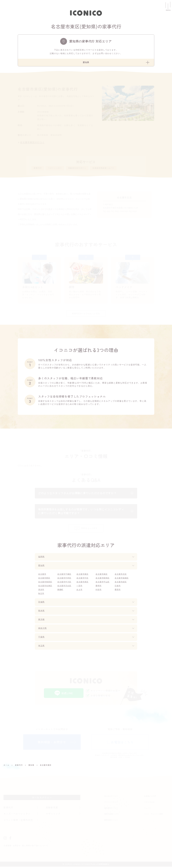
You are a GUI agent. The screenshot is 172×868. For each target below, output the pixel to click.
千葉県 (42, 638)
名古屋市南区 (102, 576)
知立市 (41, 595)
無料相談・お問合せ (52, 743)
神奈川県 (43, 630)
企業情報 (8, 847)
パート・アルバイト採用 (153, 815)
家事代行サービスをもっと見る (86, 315)
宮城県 (42, 603)
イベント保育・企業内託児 (18, 821)
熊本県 (42, 612)
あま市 (79, 591)
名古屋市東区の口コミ (32, 143)
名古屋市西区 (44, 579)
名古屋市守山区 (103, 583)
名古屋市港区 (83, 583)
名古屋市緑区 (121, 583)
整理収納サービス (111, 821)
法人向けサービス (111, 797)
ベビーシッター (57, 168)
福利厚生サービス (111, 809)
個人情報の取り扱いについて (35, 847)
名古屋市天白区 (64, 587)
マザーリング (53, 815)
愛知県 (42, 567)
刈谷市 (99, 591)
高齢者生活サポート (81, 168)
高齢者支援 (52, 809)
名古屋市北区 (121, 576)
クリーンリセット (111, 803)
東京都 (42, 621)
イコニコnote (149, 803)
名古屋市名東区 (45, 587)
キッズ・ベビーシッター (17, 815)
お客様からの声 (150, 797)
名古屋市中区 (83, 579)
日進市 (118, 587)
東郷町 (60, 591)
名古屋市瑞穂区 (122, 579)
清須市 (41, 591)
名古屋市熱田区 (45, 583)
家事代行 (38, 168)
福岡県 (42, 558)
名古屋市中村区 (64, 579)
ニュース (147, 809)
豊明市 (99, 587)
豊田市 (118, 591)
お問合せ (17, 847)
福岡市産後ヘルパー (112, 815)
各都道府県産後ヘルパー (110, 168)
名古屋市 (42, 576)
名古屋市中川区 (64, 583)
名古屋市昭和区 (103, 579)
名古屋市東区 (83, 576)
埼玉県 (42, 647)
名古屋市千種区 (64, 576)
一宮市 (79, 587)
